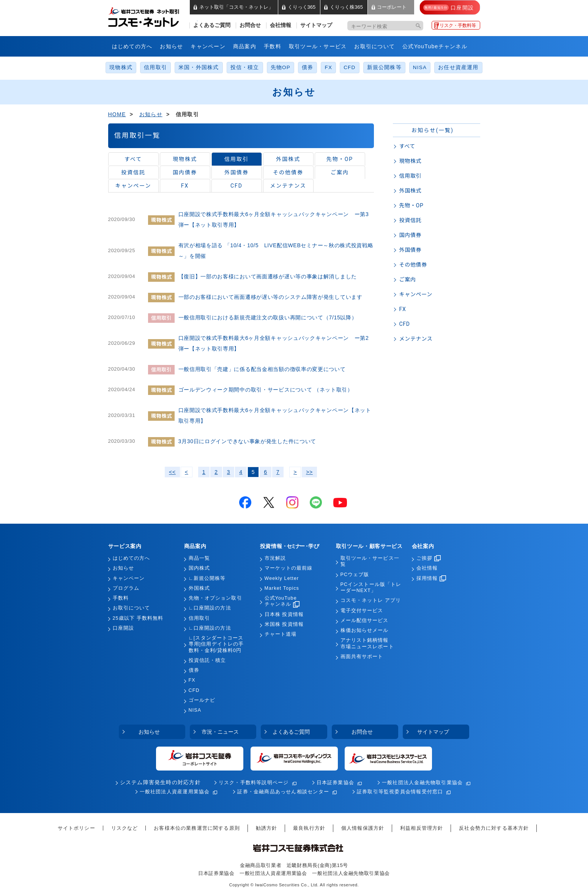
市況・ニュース (220, 732)
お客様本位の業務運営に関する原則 (197, 828)
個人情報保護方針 (363, 828)
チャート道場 (281, 634)
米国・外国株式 (199, 67)
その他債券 (288, 172)
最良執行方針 (309, 828)
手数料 (273, 46)
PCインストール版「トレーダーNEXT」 (371, 587)
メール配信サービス (365, 621)
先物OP (281, 67)
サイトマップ (316, 25)
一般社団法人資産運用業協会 (175, 792)
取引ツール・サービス (318, 46)
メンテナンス (288, 186)
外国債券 (236, 172)
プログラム (126, 588)
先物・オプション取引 (215, 598)
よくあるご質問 (212, 25)
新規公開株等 (384, 67)
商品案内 (245, 46)
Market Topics (282, 588)
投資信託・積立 (207, 660)
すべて (133, 159)
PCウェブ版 (355, 575)
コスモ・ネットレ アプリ (371, 600)
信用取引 (155, 67)
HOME (117, 114)
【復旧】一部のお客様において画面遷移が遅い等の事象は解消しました (268, 276)
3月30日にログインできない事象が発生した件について (247, 441)
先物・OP (340, 159)
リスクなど (125, 828)
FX (328, 67)
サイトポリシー (76, 828)
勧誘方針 (267, 828)
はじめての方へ (132, 46)
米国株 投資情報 (284, 624)
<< (172, 472)
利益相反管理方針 (422, 828)
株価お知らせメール (365, 630)
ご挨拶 (429, 558)
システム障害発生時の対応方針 (160, 782)
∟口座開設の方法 (210, 608)
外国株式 (288, 159)
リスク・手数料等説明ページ (254, 782)
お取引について (374, 46)
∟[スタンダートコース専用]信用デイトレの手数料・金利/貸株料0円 (216, 644)
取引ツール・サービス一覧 (370, 561)
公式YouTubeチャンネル (435, 46)
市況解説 (275, 558)
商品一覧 (199, 558)
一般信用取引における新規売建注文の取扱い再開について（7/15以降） (268, 317)
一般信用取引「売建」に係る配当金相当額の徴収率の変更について (262, 369)
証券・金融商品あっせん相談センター (283, 792)
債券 (307, 67)
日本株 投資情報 (284, 614)
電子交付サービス (362, 611)
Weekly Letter (282, 578)
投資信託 (133, 172)
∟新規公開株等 (207, 578)
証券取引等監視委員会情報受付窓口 (400, 792)
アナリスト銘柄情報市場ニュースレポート (367, 643)
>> (309, 472)
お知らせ (171, 46)
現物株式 (121, 67)
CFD (349, 67)
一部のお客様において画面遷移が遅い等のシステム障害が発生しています (270, 297)
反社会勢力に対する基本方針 (494, 828)
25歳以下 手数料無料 (138, 618)
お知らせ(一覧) (433, 130)
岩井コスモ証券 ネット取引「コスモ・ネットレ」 (153, 16)
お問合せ (250, 25)
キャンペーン (208, 46)
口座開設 (123, 628)
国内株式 (199, 568)
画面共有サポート (362, 657)
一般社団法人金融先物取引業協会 (422, 782)
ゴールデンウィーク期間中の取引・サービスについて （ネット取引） (266, 390)
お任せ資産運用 (458, 67)
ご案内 (340, 172)
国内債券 (185, 172)
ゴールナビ (202, 700)
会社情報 (281, 25)
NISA (420, 67)
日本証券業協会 (336, 782)
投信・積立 (245, 67)
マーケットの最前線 (289, 568)
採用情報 (431, 578)
